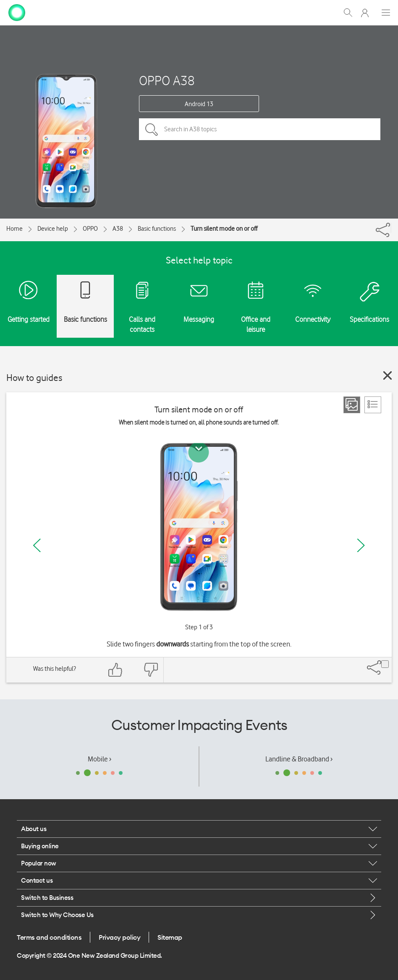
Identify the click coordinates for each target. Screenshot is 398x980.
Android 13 (199, 104)
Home (14, 229)
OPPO (90, 229)
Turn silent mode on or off (224, 229)
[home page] (17, 12)
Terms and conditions (49, 937)
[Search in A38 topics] (260, 129)
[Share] (391, 228)
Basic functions (157, 229)
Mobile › (99, 759)
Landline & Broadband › (299, 759)
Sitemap (170, 937)
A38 (118, 229)
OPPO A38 (167, 80)
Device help (53, 229)
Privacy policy (119, 937)
